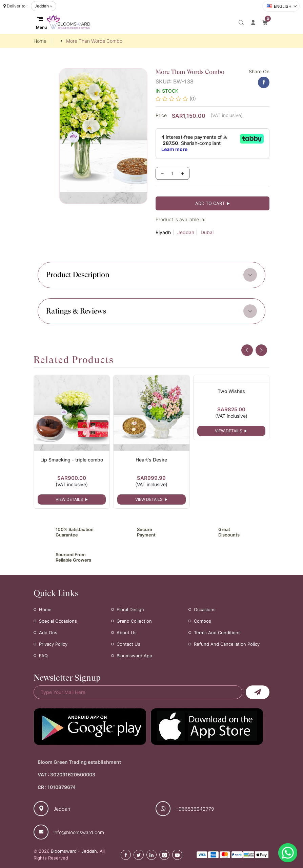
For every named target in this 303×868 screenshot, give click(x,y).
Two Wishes (231, 391)
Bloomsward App (134, 656)
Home (40, 41)
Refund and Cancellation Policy (227, 644)
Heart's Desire (151, 460)
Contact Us (128, 644)
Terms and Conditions (217, 633)
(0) (193, 99)
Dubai (207, 232)
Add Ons (48, 633)
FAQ (43, 656)
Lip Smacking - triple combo (72, 460)
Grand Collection (134, 621)
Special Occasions (58, 621)
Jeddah (186, 232)
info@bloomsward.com (79, 832)
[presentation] (247, 350)
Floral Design (130, 609)
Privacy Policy (53, 644)
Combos (203, 621)
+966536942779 (195, 809)
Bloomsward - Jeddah (74, 851)
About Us (127, 633)
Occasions (205, 609)
